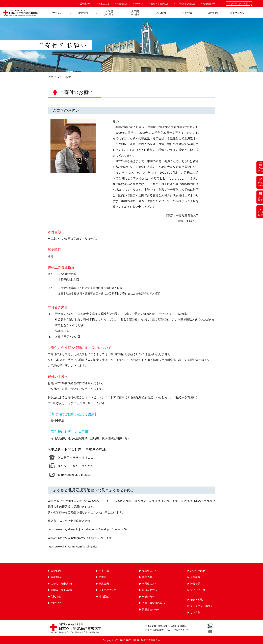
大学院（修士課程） (62, 584)
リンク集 (195, 612)
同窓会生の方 (209, 4)
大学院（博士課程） (62, 590)
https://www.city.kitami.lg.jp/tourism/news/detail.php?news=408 (87, 529)
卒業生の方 (104, 4)
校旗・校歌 (196, 600)
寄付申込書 (58, 421)
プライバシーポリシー (203, 606)
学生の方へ (148, 577)
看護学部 (83, 13)
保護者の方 (122, 4)
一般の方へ (148, 597)
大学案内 (57, 13)
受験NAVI (56, 603)
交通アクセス (198, 590)
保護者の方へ (150, 590)
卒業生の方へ (150, 584)
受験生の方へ (150, 571)
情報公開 (195, 584)
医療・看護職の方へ (153, 603)
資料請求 (195, 577)
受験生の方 (85, 4)
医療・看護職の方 (160, 4)
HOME (51, 77)
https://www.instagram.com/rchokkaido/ (72, 547)
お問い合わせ (198, 571)
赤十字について (239, 13)
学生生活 (187, 13)
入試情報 (161, 13)
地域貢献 (104, 597)
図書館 (103, 577)
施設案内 (213, 13)
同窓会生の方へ (151, 609)
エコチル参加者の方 (186, 4)
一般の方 (139, 4)
